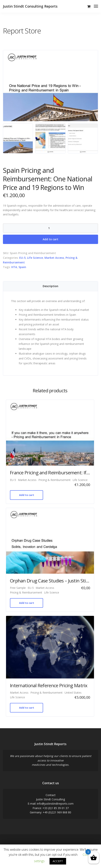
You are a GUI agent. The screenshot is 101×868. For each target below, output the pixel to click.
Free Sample (18, 588)
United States (73, 693)
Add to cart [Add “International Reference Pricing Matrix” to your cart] (27, 708)
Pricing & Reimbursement (54, 480)
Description (50, 286)
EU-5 (22, 258)
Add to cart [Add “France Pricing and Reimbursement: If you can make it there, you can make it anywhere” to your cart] (27, 495)
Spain (22, 267)
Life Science (35, 258)
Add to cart (50, 239)
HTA (14, 267)
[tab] (50, 286)
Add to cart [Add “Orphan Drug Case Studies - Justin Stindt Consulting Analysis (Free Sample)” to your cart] (27, 603)
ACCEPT (58, 861)
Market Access (54, 258)
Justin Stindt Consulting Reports (30, 6)
